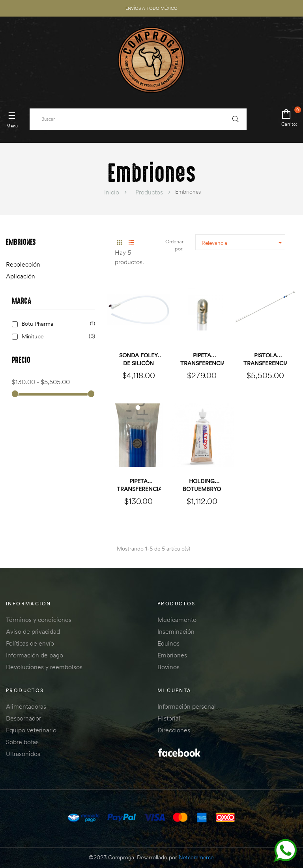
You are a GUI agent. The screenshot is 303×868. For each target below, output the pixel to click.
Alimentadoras (26, 706)
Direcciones (174, 730)
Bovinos (168, 667)
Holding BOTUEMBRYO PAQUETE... (202, 485)
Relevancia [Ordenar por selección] (243, 243)
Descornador (23, 718)
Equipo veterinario (31, 730)
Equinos (168, 643)
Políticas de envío (30, 643)
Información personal (187, 706)
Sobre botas (22, 742)
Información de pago (35, 655)
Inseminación (176, 631)
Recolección (23, 264)
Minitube (57, 337)
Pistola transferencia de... (265, 359)
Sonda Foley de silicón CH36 (138, 359)
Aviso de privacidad (33, 631)
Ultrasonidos (23, 754)
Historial (169, 718)
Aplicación (21, 276)
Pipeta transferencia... (202, 359)
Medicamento (177, 620)
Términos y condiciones (39, 620)
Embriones (21, 243)
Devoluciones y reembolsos (44, 667)
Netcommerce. (197, 857)
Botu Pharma (57, 324)
